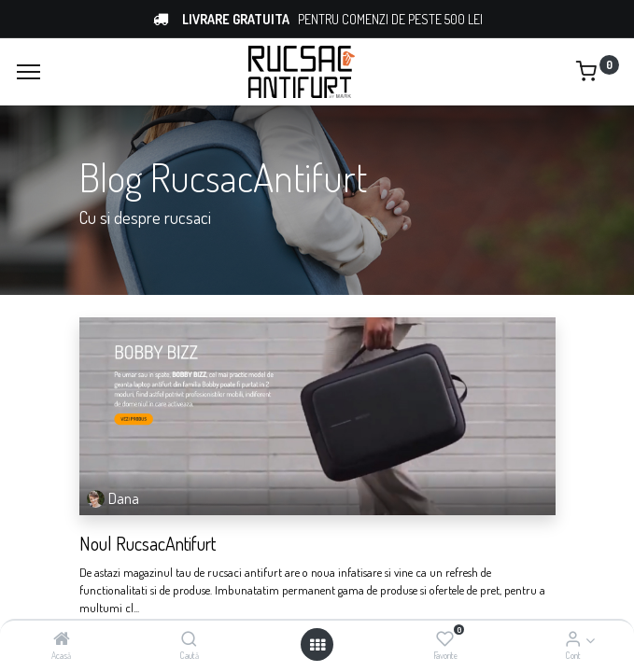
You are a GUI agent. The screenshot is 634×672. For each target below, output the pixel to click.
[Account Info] (573, 639)
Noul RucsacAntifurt (148, 543)
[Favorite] (445, 639)
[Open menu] (317, 645)
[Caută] (189, 639)
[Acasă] (62, 639)
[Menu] (28, 72)
